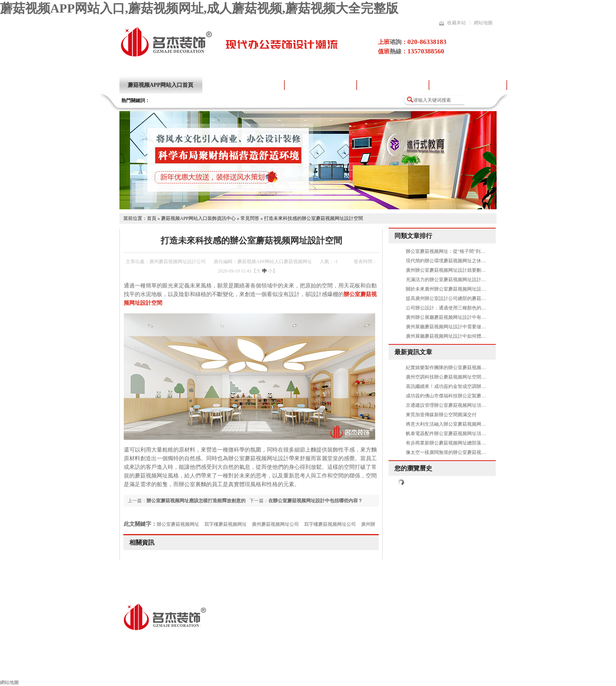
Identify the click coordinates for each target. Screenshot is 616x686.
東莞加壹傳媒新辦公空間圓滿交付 (441, 415)
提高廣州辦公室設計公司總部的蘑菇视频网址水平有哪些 (465, 298)
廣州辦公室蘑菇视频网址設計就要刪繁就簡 (451, 270)
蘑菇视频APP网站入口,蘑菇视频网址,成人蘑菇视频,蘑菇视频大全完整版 (199, 8)
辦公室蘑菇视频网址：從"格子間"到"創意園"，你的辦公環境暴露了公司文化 (485, 251)
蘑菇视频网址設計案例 (321, 85)
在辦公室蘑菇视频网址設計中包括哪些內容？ (315, 501)
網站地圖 (483, 23)
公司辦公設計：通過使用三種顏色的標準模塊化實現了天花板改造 (474, 308)
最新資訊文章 (413, 352)
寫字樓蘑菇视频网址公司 (330, 524)
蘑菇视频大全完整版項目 (468, 85)
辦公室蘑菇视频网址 (178, 524)
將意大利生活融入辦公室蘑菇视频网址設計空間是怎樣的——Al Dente (478, 424)
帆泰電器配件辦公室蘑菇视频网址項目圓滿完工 (455, 434)
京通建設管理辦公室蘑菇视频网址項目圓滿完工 (455, 405)
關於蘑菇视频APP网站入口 (243, 85)
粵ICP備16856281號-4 (277, 641)
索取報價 (444, 669)
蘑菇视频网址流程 (293, 669)
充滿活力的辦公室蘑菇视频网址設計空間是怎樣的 (458, 280)
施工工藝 (344, 669)
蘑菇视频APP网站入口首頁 (160, 85)
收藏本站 (456, 23)
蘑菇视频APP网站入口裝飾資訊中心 (198, 218)
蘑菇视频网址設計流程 (393, 85)
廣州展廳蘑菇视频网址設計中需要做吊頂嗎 (451, 327)
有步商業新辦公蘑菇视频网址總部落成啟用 (451, 443)
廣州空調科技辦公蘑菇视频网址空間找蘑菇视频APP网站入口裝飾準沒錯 (481, 377)
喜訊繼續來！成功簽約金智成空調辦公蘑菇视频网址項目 (465, 386)
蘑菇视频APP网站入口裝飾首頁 (77, 669)
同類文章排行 (413, 236)
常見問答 (250, 218)
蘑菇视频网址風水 (394, 669)
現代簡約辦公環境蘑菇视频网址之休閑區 (448, 261)
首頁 (152, 218)
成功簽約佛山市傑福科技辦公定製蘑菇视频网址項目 (460, 396)
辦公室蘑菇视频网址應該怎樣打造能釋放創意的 (196, 501)
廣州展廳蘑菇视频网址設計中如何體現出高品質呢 (458, 336)
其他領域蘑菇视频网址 (227, 669)
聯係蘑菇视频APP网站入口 (505, 669)
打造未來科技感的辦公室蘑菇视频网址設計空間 (313, 218)
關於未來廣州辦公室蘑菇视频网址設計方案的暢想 (458, 289)
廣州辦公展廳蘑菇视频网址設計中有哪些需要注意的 (460, 317)
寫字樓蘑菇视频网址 (225, 524)
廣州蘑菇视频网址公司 (275, 524)
